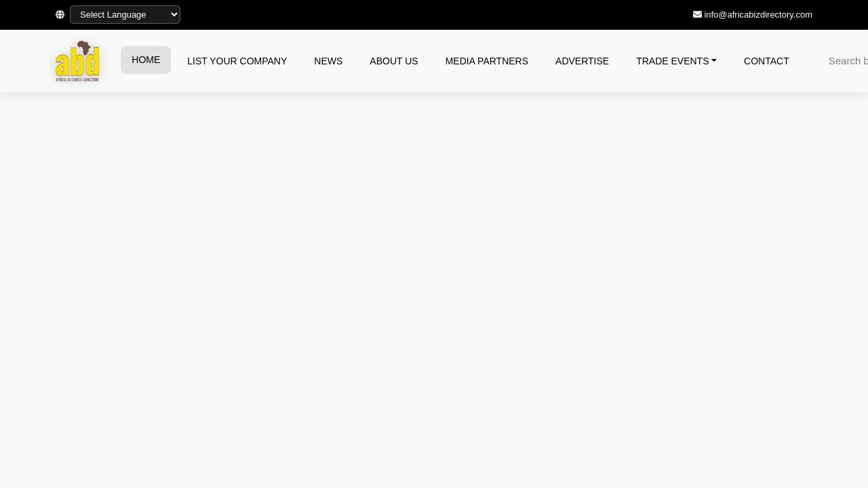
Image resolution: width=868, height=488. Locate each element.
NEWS (328, 61)
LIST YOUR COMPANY (237, 61)
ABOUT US (394, 61)
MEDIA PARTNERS (487, 61)
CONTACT (767, 61)
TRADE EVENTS (672, 61)
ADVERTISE (582, 61)
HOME (146, 60)
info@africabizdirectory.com (758, 15)
